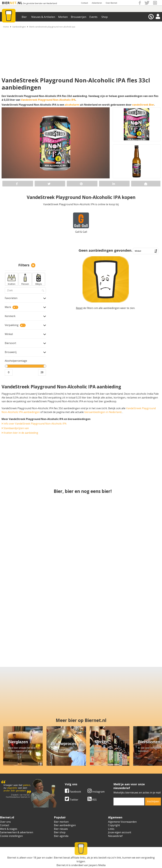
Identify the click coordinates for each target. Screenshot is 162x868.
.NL (19, 3)
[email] (129, 802)
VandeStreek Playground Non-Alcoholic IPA (48, 100)
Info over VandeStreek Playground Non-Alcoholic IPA (34, 424)
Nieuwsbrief (115, 836)
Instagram (96, 792)
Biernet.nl (62, 865)
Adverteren (97, 3)
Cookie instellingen (11, 836)
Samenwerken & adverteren (17, 832)
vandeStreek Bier (143, 105)
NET (13, 3)
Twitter (72, 800)
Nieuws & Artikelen (43, 17)
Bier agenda (61, 836)
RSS (92, 800)
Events (93, 17)
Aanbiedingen (19, 27)
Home (6, 27)
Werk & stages (9, 829)
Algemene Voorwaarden (122, 822)
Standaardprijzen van (15, 428)
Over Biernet (111, 3)
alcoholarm (72, 105)
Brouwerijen (79, 17)
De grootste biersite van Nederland (40, 3)
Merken (63, 17)
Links (111, 829)
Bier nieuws (61, 829)
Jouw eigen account (120, 832)
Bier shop (60, 832)
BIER (6, 3)
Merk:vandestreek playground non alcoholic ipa (52, 27)
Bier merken (61, 822)
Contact (84, 3)
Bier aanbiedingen (65, 825)
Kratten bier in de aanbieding (20, 433)
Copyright (114, 825)
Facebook (73, 792)
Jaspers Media (97, 865)
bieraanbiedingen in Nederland (103, 412)
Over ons (5, 822)
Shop (105, 17)
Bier (24, 17)
